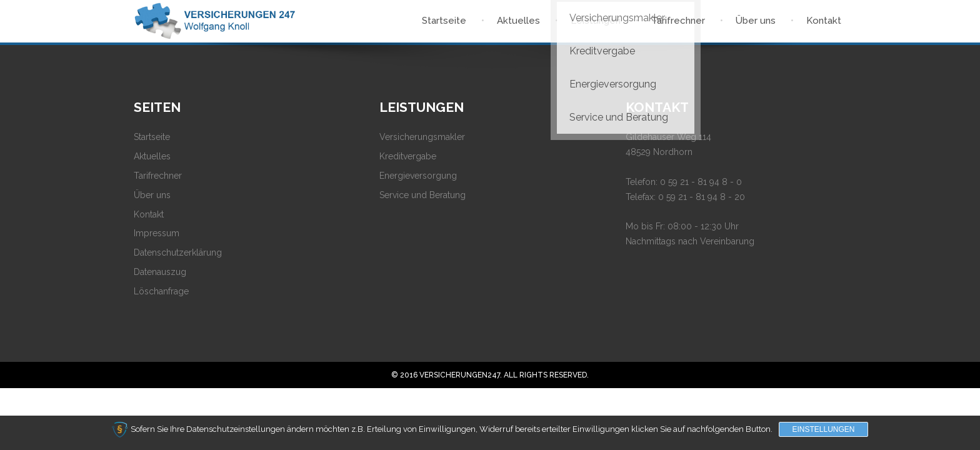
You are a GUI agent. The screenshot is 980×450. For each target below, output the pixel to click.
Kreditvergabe (408, 156)
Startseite (152, 137)
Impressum (157, 233)
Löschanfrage (161, 291)
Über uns (152, 195)
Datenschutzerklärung (178, 252)
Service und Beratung (422, 195)
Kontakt (149, 214)
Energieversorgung (418, 176)
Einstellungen (823, 429)
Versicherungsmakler (422, 137)
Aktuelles (152, 156)
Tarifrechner (158, 176)
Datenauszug (160, 272)
